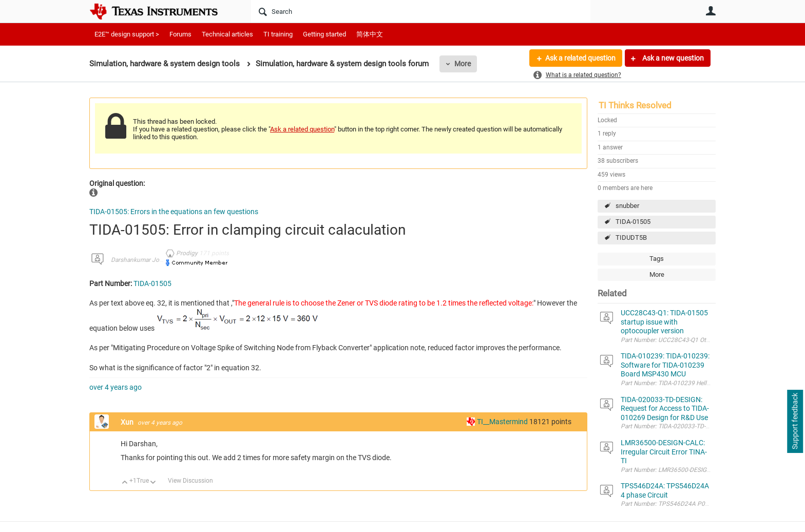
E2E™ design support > (127, 34)
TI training (278, 34)
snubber (627, 206)
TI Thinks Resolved (635, 105)
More (463, 64)
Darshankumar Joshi (139, 260)
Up (125, 483)
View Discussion (190, 481)
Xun (128, 422)
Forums (180, 34)
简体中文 (370, 34)
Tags (657, 259)
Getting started (324, 34)
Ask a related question (580, 58)
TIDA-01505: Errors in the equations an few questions (174, 212)
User (711, 11)
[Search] (421, 11)
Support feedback (795, 422)
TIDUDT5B (631, 237)
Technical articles (227, 34)
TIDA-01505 (633, 222)
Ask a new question (672, 58)
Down (153, 483)
